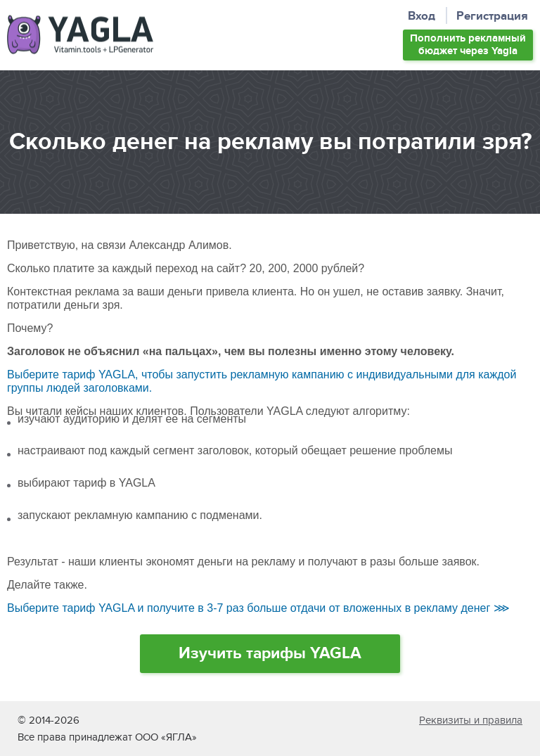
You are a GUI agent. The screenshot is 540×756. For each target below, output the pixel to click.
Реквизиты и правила (471, 720)
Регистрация (492, 17)
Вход (422, 17)
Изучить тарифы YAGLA (270, 653)
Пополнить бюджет (468, 45)
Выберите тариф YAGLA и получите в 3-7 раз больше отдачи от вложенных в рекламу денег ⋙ (258, 608)
